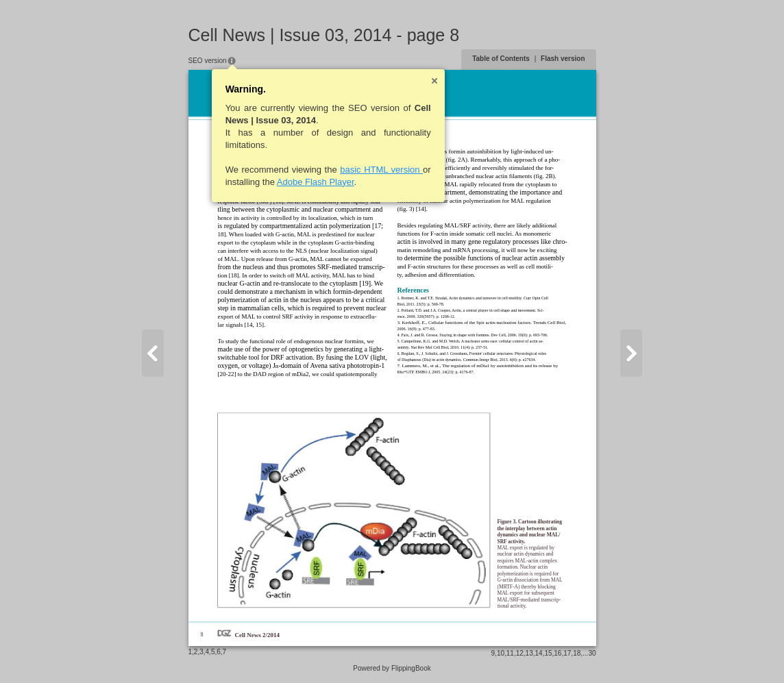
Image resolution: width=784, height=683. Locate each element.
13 (529, 653)
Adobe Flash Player (316, 182)
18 (577, 653)
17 (567, 653)
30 (592, 653)
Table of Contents (501, 59)
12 (520, 653)
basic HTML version (381, 170)
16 (558, 653)
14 (539, 653)
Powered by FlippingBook (392, 668)
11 (510, 653)
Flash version (563, 59)
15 (548, 653)
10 (501, 653)
